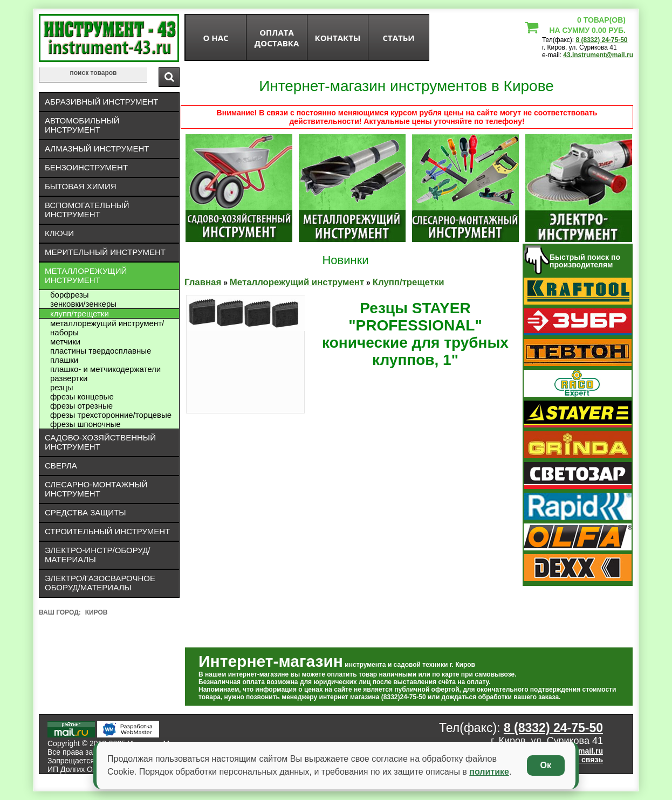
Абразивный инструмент (101, 102)
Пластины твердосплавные (101, 351)
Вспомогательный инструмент (87, 210)
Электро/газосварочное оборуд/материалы (100, 583)
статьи (398, 38)
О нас (215, 38)
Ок (546, 765)
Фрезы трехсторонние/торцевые (111, 415)
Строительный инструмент (107, 531)
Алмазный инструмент (97, 149)
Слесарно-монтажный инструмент (96, 489)
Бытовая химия (81, 186)
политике (489, 772)
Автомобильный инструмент (82, 125)
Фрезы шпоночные (85, 424)
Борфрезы (70, 295)
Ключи (59, 233)
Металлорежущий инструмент (86, 275)
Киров (97, 612)
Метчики (65, 342)
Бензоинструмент (86, 167)
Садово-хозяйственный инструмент (100, 442)
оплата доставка (277, 38)
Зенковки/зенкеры (83, 304)
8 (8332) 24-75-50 (601, 40)
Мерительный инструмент (105, 252)
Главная (203, 282)
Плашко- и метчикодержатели (105, 369)
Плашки (64, 360)
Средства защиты (85, 512)
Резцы (62, 387)
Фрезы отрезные (81, 406)
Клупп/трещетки (80, 313)
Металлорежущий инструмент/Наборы (107, 328)
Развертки (69, 378)
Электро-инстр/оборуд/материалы (98, 555)
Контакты (338, 38)
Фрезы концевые (82, 396)
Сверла (61, 465)
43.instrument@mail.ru (598, 55)
